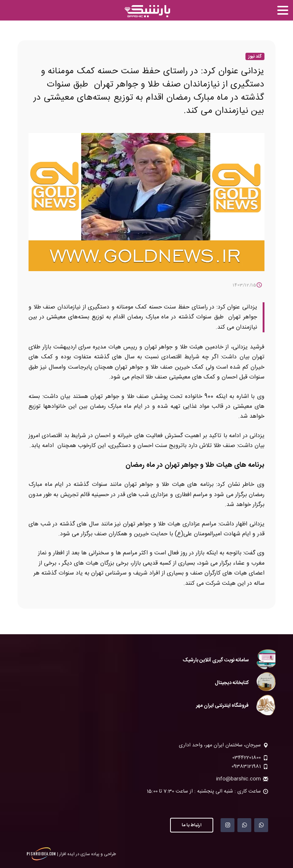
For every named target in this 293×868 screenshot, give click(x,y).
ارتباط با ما (192, 825)
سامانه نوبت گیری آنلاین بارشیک (216, 660)
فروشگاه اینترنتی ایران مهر (222, 706)
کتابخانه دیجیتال (232, 683)
